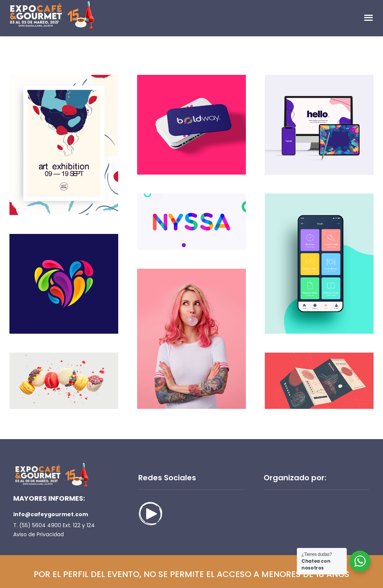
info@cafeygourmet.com (51, 514)
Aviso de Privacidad (39, 534)
